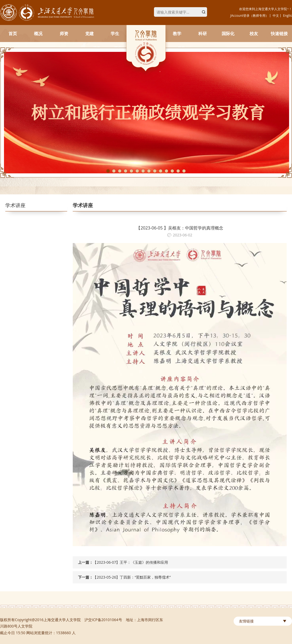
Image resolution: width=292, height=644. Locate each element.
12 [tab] (172, 171)
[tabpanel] (146, 113)
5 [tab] (131, 171)
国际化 (228, 34)
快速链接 (279, 34)
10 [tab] (161, 171)
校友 (254, 34)
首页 (13, 34)
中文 (276, 16)
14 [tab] (184, 171)
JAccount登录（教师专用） (250, 16)
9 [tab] (155, 171)
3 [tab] (120, 171)
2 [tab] (114, 171)
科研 (203, 34)
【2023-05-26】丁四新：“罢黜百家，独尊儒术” (132, 577)
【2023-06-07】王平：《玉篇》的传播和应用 (130, 562)
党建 (89, 34)
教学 (177, 34)
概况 (38, 34)
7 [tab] (143, 171)
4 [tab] (126, 171)
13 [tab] (178, 171)
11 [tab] (166, 171)
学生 (115, 34)
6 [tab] (137, 171)
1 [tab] (108, 171)
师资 (64, 34)
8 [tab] (149, 171)
